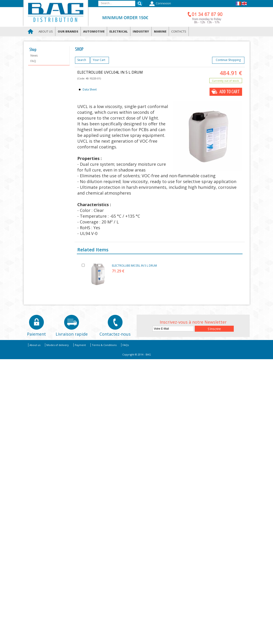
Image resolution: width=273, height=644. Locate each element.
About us (46, 31)
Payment (80, 345)
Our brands (68, 31)
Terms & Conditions (104, 345)
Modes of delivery (58, 345)
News (34, 56)
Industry (141, 31)
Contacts (179, 31)
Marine (160, 31)
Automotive (94, 31)
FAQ (33, 61)
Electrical (119, 31)
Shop (33, 50)
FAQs (126, 345)
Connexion (160, 4)
